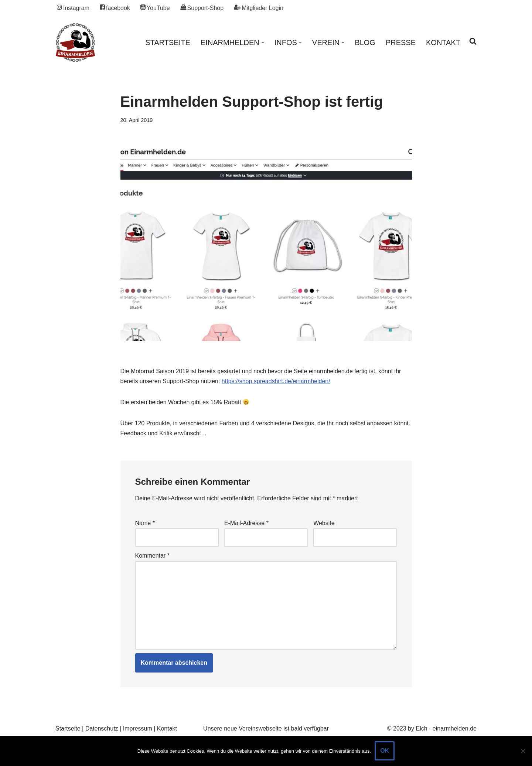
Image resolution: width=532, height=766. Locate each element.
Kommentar (152, 556)
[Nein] (523, 751)
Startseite (168, 42)
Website (324, 523)
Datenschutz (102, 729)
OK (385, 751)
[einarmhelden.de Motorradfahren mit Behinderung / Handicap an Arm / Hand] (75, 42)
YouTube (155, 8)
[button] (263, 42)
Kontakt (443, 42)
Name (145, 523)
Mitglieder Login (259, 8)
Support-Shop (202, 8)
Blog (365, 42)
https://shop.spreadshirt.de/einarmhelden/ (276, 381)
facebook (115, 8)
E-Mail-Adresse (246, 523)
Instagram (73, 8)
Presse (401, 42)
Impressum (138, 729)
